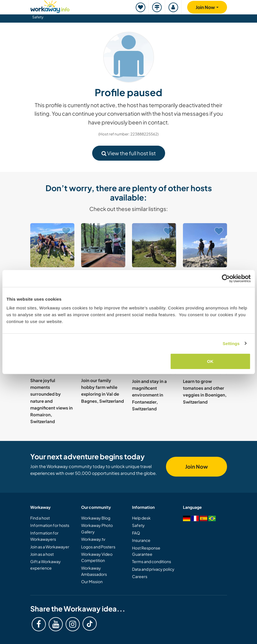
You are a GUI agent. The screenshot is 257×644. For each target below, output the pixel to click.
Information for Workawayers (44, 536)
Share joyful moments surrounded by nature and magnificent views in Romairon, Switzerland (51, 401)
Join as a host (42, 554)
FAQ (136, 533)
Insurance (141, 540)
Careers (140, 576)
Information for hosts (50, 525)
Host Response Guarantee (146, 551)
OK (210, 361)
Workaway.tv (93, 539)
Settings (231, 343)
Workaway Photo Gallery (97, 528)
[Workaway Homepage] (50, 6)
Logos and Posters (98, 547)
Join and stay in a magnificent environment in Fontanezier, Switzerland (149, 395)
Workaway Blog (96, 518)
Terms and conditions (152, 561)
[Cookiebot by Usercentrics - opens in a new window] (226, 278)
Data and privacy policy (153, 569)
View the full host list (129, 153)
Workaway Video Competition (97, 557)
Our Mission (92, 581)
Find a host (40, 518)
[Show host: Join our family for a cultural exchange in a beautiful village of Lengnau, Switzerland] (52, 245)
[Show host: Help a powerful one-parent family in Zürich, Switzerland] (205, 245)
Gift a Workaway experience (46, 565)
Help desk (141, 518)
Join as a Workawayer (50, 547)
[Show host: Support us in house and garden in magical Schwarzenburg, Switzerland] (154, 245)
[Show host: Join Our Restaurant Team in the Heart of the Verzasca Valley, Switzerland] (103, 245)
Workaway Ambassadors (94, 571)
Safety (38, 17)
